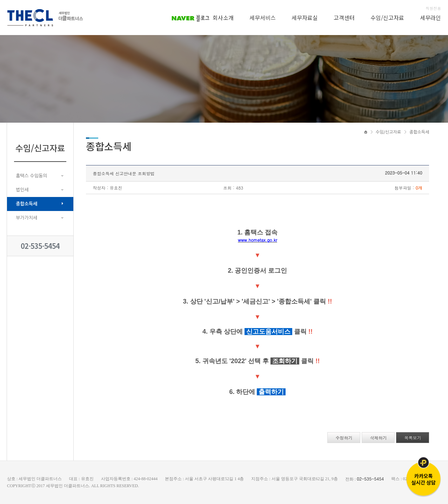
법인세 (22, 190)
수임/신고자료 (387, 18)
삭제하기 (378, 438)
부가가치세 (26, 218)
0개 (419, 188)
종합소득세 (26, 204)
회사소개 (223, 18)
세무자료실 (305, 18)
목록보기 (413, 438)
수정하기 (344, 438)
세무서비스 (263, 18)
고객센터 (344, 18)
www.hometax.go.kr (258, 240)
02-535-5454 (40, 246)
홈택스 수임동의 (31, 176)
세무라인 (430, 18)
